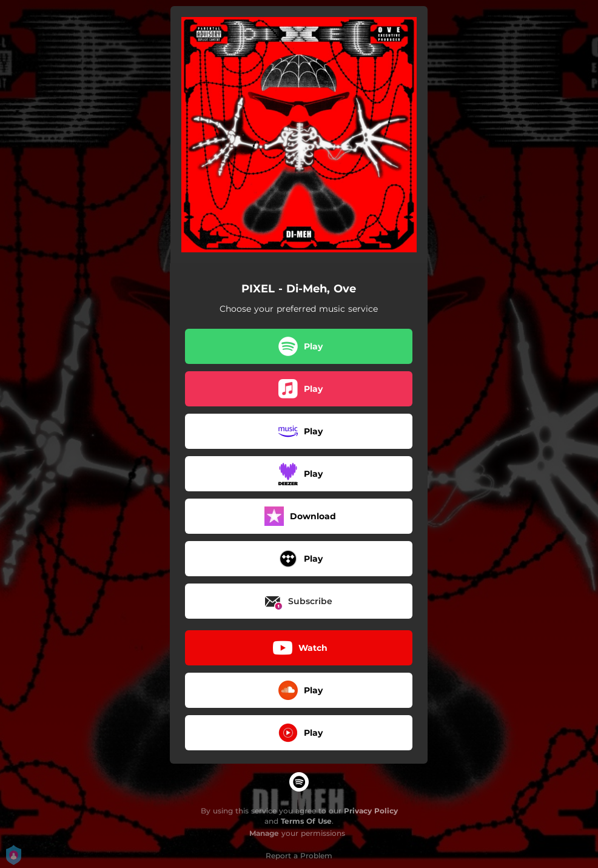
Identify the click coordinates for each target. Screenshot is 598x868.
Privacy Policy (371, 811)
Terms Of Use (306, 821)
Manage (264, 833)
